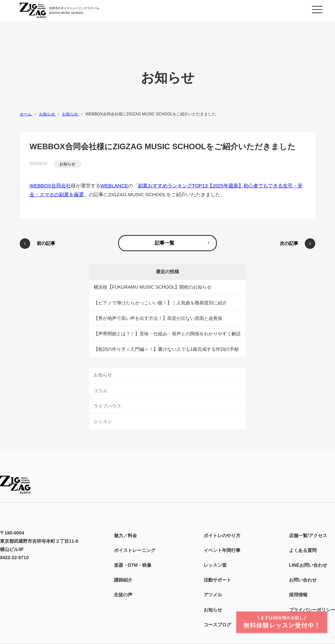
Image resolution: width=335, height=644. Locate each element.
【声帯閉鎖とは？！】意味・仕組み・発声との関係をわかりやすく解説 (167, 334)
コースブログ (217, 625)
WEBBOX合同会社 (50, 186)
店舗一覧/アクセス (308, 536)
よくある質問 (303, 550)
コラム (100, 391)
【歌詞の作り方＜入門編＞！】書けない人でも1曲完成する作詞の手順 (166, 349)
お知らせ (67, 164)
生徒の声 (123, 595)
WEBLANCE (114, 186)
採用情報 (298, 595)
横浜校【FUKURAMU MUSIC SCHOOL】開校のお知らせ (153, 287)
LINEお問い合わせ (308, 565)
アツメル (213, 595)
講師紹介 (123, 580)
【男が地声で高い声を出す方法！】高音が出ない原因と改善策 (158, 318)
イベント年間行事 (222, 550)
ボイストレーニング (135, 550)
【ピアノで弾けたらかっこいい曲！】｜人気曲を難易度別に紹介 (160, 303)
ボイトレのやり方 (222, 536)
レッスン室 (215, 565)
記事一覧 (165, 243)
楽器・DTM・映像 (133, 565)
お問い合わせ (303, 580)
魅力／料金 (125, 536)
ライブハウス (107, 406)
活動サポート (217, 580)
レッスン (103, 421)
